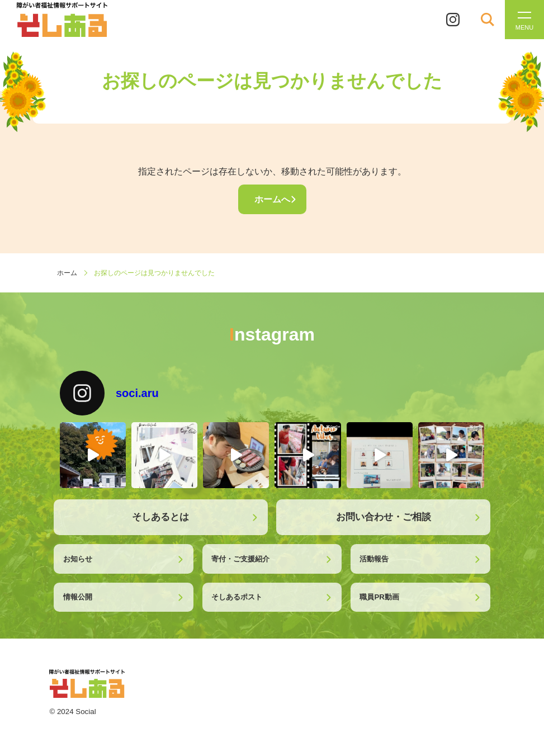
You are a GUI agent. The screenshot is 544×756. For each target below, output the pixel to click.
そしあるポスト (237, 597)
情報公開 (78, 597)
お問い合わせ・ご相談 (384, 517)
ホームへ (272, 199)
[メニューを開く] (524, 20)
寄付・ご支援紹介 (240, 559)
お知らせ (78, 559)
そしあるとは (160, 517)
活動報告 (374, 559)
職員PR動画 (379, 597)
